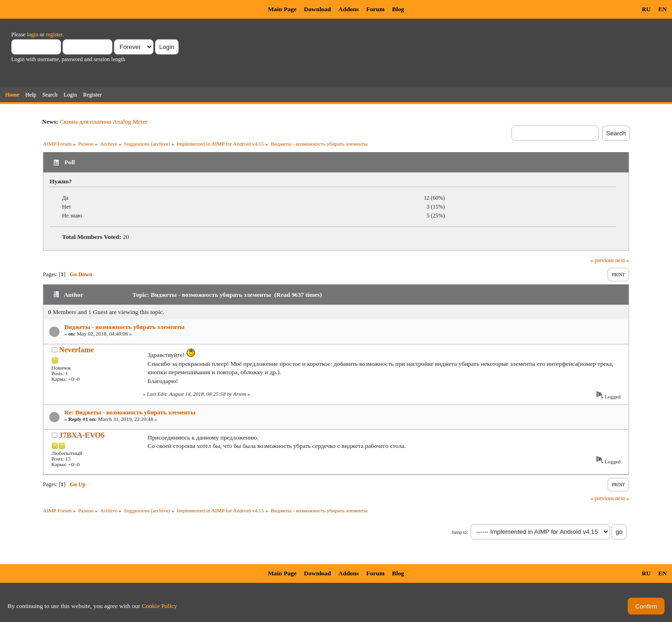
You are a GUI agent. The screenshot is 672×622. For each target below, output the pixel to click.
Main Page (282, 9)
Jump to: (460, 532)
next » (622, 260)
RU (646, 9)
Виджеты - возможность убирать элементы (125, 327)
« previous (602, 260)
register (54, 35)
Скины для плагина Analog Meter (104, 122)
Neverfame (77, 350)
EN (662, 9)
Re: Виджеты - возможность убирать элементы (130, 412)
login (33, 35)
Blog (398, 9)
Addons (349, 9)
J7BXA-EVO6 (82, 435)
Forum (375, 9)
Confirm (646, 606)
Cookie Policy (160, 606)
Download (317, 9)
